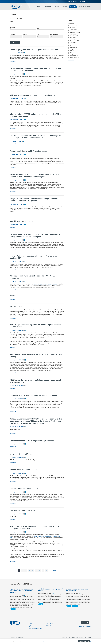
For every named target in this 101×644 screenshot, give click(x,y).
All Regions (12, 34)
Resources (57, 7)
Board (30, 624)
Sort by (25, 34)
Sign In (87, 2)
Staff (30, 625)
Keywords (12, 21)
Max (38, 29)
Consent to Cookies (84, 641)
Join (46, 622)
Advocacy (76, 2)
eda (69, 606)
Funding (65, 7)
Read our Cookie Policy (39, 641)
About (29, 622)
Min (10, 29)
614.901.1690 (88, 638)
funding (75, 606)
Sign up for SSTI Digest (86, 7)
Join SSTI (74, 7)
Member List (48, 625)
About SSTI (40, 7)
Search (91, 2)
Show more (71, 60)
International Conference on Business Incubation (46, 284)
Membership (49, 7)
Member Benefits (50, 624)
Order (38, 34)
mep (13, 609)
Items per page (54, 34)
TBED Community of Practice (36, 629)
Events (70, 2)
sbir (41, 604)
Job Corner (82, 2)
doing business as (44, 476)
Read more (13, 61)
